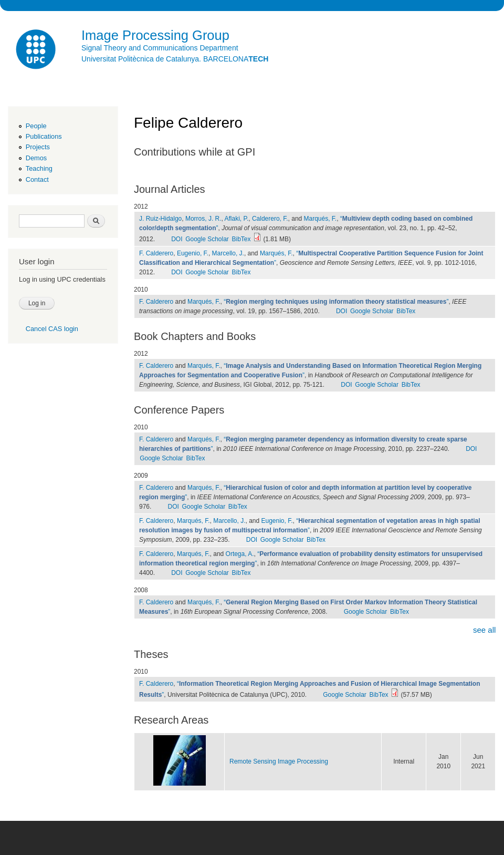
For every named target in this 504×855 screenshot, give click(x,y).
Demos (36, 158)
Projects (38, 147)
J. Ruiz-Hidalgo (160, 219)
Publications (44, 136)
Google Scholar (207, 239)
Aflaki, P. (237, 219)
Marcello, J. (228, 253)
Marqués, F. (321, 219)
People (36, 126)
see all (484, 630)
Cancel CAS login (52, 329)
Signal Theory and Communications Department (160, 48)
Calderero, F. (270, 219)
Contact (37, 179)
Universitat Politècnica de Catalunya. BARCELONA (175, 59)
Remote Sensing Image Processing (279, 761)
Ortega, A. (240, 554)
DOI (177, 239)
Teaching (39, 168)
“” (336, 302)
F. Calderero (156, 253)
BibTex (241, 239)
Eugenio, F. (193, 253)
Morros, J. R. (203, 219)
